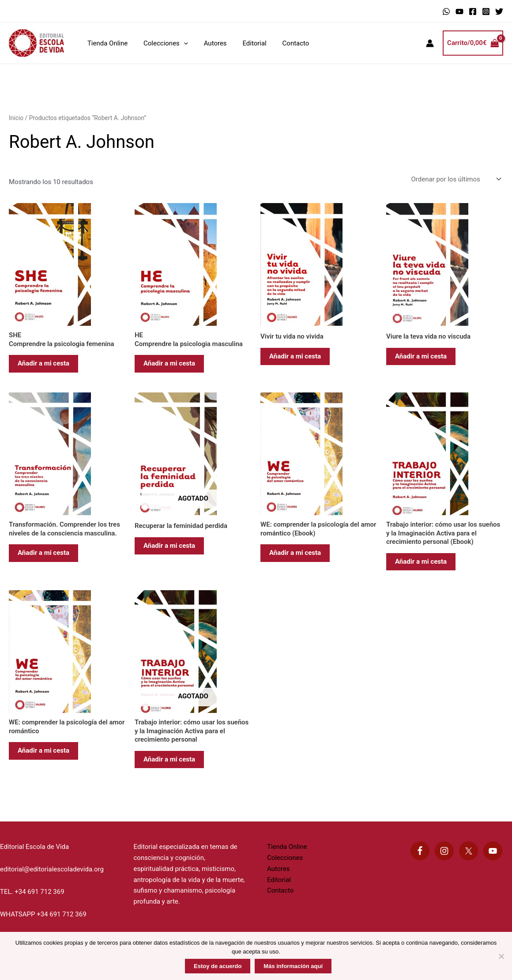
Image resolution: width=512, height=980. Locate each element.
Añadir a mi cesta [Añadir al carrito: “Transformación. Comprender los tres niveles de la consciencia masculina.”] (43, 553)
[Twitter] (499, 11)
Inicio (16, 118)
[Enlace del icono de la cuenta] (430, 43)
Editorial (245, 43)
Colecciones (162, 43)
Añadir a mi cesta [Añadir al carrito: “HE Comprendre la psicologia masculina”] (169, 363)
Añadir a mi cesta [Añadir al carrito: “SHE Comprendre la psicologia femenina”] (43, 363)
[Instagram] (486, 11)
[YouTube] (459, 11)
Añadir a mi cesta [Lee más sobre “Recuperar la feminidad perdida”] (169, 546)
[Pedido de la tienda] (456, 179)
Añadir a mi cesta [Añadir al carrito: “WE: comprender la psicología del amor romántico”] (43, 750)
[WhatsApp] (446, 11)
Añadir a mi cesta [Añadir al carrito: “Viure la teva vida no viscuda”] (421, 356)
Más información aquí (293, 966)
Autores (209, 43)
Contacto (284, 43)
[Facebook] (473, 11)
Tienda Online (106, 43)
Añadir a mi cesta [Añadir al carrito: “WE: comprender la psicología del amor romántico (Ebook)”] (295, 553)
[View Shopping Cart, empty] (473, 43)
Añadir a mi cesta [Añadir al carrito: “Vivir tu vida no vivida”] (295, 356)
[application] (180, 43)
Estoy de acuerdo (218, 966)
